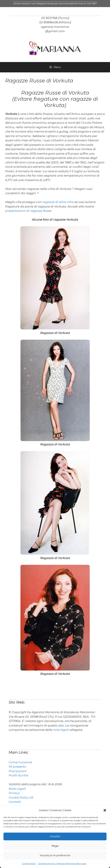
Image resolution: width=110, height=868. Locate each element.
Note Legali (17, 789)
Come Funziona (20, 762)
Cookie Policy (29, 863)
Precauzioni (18, 771)
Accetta (55, 836)
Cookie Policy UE (21, 798)
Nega (55, 846)
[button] (105, 810)
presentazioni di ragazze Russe (28, 211)
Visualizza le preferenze (55, 855)
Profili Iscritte (18, 775)
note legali (61, 730)
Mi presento (17, 767)
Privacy (14, 793)
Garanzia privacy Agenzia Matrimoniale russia (62, 863)
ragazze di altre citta (58, 202)
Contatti (15, 802)
